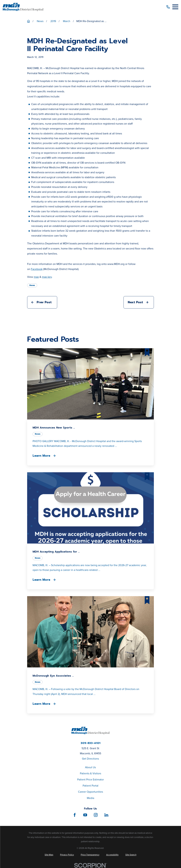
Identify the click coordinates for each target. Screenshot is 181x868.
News (32, 285)
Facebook (37, 269)
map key (47, 277)
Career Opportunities (90, 792)
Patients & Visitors (90, 773)
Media (90, 798)
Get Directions (90, 759)
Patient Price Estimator (90, 780)
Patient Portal (90, 786)
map (36, 277)
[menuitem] (49, 855)
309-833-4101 (90, 743)
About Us (90, 767)
